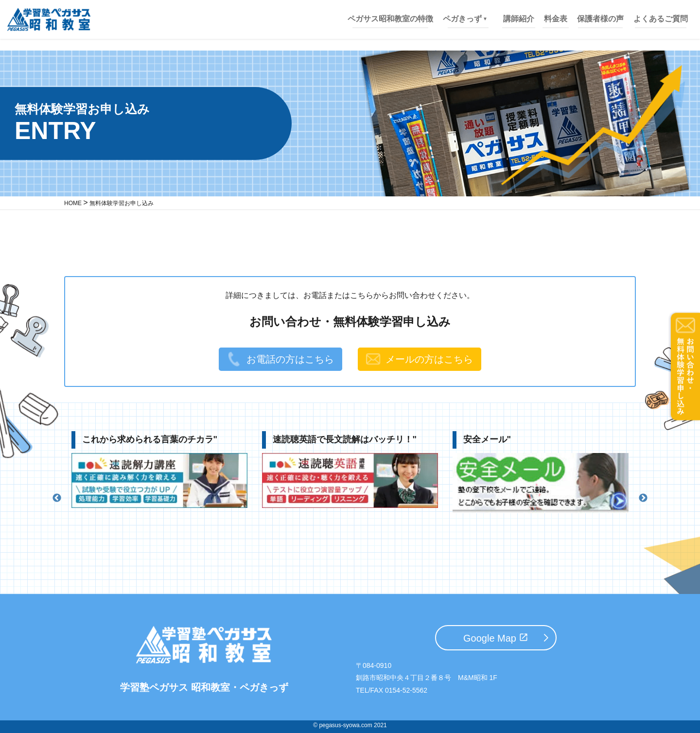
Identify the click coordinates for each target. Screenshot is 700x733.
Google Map (490, 638)
